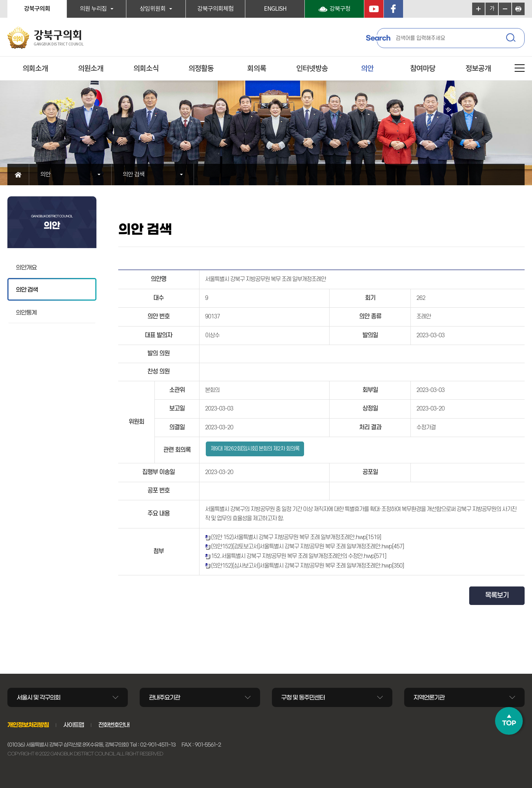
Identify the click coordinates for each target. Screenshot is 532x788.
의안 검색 (134, 175)
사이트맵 (74, 725)
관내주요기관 (164, 697)
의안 (367, 69)
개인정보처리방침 (28, 725)
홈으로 (18, 175)
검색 (512, 39)
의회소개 (35, 69)
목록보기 (497, 596)
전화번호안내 (114, 725)
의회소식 (146, 69)
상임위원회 (153, 9)
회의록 (257, 69)
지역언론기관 (429, 697)
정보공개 (478, 69)
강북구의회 (37, 9)
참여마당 (423, 69)
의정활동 (201, 69)
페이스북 (393, 9)
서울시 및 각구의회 (38, 697)
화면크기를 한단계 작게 (505, 9)
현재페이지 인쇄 (518, 9)
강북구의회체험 (215, 9)
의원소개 (91, 69)
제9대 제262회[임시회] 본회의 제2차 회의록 (255, 449)
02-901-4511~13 (158, 745)
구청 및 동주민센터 (303, 697)
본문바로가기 (0, 0)
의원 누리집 (93, 9)
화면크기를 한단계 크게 (478, 9)
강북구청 (340, 9)
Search (378, 38)
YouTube (374, 9)
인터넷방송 (312, 69)
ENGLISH (275, 9)
